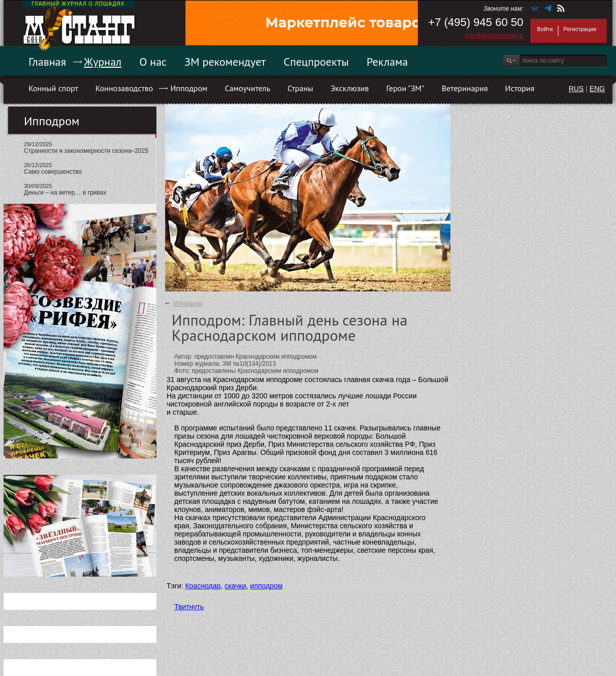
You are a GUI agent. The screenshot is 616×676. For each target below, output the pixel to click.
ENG (597, 89)
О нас (153, 62)
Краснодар (203, 586)
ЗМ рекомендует (225, 62)
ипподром (266, 586)
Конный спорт (53, 88)
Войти (545, 29)
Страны (300, 88)
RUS (576, 89)
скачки (235, 586)
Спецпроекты (316, 62)
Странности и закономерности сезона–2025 (86, 151)
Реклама (387, 62)
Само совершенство (53, 172)
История (520, 88)
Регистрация (580, 29)
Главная (47, 62)
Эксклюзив (350, 88)
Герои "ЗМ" (405, 88)
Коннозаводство (124, 88)
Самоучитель (247, 88)
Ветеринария (465, 88)
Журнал (103, 62)
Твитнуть (189, 607)
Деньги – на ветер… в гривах (65, 193)
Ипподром (189, 88)
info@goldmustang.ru (494, 36)
